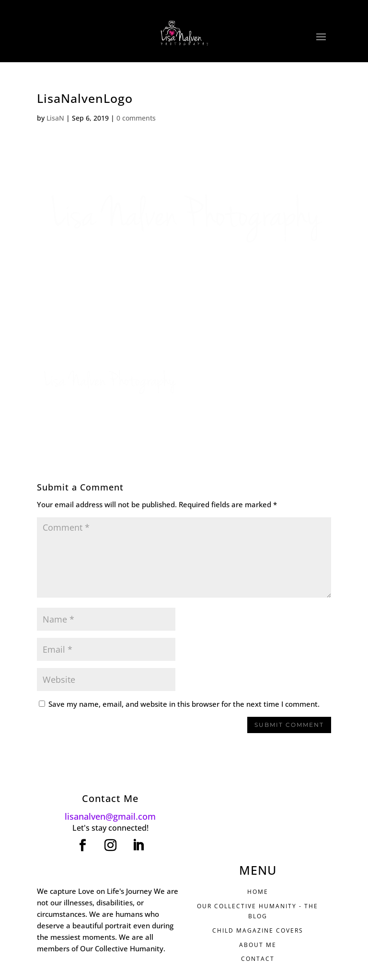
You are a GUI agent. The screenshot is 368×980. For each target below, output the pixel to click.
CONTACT (258, 959)
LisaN (55, 118)
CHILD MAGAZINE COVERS (258, 930)
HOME (258, 892)
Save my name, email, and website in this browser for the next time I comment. (184, 704)
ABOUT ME (258, 945)
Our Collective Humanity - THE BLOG (258, 911)
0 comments (136, 118)
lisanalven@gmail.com (110, 816)
